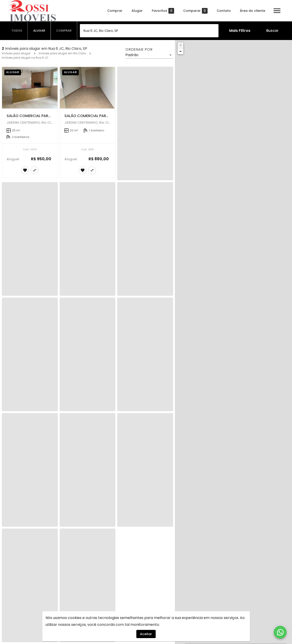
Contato (224, 11)
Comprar (115, 11)
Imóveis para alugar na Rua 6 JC (25, 58)
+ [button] (181, 45)
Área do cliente (253, 11)
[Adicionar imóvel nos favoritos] (25, 170)
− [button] (180, 51)
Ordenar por (139, 50)
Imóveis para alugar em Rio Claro (62, 53)
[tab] (17, 31)
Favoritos (163, 11)
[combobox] (149, 31)
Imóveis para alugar (16, 53)
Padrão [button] (132, 55)
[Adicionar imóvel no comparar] (35, 170)
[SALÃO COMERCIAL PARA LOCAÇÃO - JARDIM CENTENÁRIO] (88, 88)
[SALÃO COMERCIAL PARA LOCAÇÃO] (30, 88)
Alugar (137, 11)
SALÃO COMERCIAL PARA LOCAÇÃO (38, 116)
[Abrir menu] (277, 11)
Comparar (195, 11)
